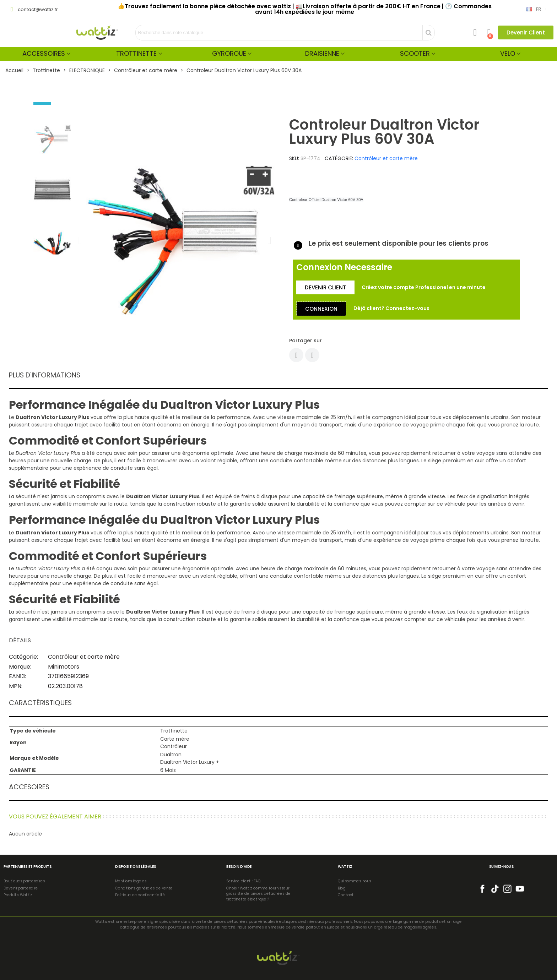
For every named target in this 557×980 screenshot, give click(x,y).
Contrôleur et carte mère (386, 158)
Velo (508, 53)
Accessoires (44, 53)
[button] (526, 32)
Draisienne (322, 53)
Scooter (415, 53)
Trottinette (136, 53)
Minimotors (64, 667)
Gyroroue (229, 53)
